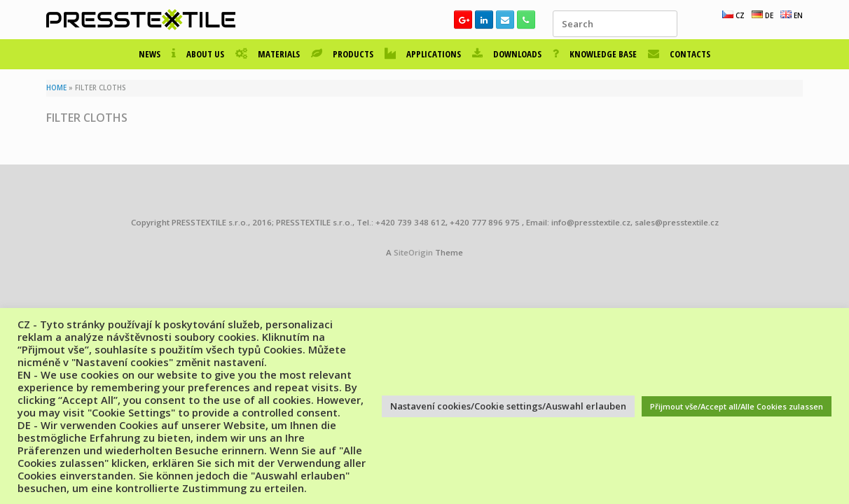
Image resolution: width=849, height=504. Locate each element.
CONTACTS (679, 54)
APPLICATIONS (423, 54)
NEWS (150, 54)
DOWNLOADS (507, 54)
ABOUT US (198, 54)
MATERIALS (268, 54)
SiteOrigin (413, 252)
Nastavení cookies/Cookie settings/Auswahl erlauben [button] (508, 406)
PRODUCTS (342, 54)
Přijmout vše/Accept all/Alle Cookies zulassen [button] (737, 406)
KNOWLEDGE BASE (595, 54)
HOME (56, 88)
